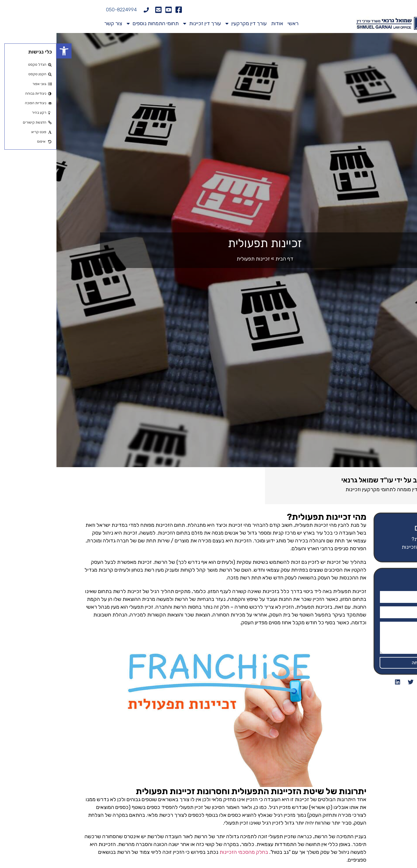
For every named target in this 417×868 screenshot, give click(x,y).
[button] (8, 51)
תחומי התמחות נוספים (96, 23)
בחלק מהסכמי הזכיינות (187, 852)
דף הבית (228, 259)
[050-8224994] (90, 10)
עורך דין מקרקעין (190, 23)
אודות (221, 23)
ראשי (237, 23)
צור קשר (57, 23)
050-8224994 (65, 10)
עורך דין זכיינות (146, 23)
